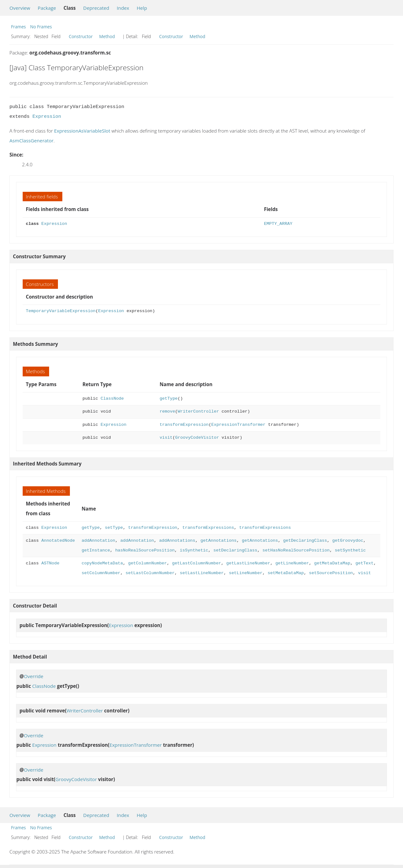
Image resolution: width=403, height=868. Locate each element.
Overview (20, 8)
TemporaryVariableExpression (61, 311)
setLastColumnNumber (150, 573)
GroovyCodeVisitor (197, 438)
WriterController (198, 411)
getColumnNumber (148, 563)
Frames (18, 27)
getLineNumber (292, 563)
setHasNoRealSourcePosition (296, 550)
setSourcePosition (331, 573)
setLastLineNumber (202, 573)
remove (167, 411)
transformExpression (184, 425)
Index (123, 8)
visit (166, 438)
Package (47, 8)
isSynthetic (194, 550)
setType (114, 528)
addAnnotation (98, 541)
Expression (47, 117)
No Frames (41, 27)
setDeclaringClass (235, 550)
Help (142, 8)
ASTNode (50, 563)
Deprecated (96, 8)
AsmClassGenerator (31, 140)
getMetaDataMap (332, 563)
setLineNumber (246, 573)
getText (364, 563)
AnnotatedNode (58, 541)
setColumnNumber (101, 573)
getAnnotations (219, 541)
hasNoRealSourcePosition (145, 550)
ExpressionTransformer (238, 425)
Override (34, 676)
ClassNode (112, 399)
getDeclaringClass (305, 541)
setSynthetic (350, 550)
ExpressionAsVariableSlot (82, 131)
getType (169, 399)
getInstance (96, 550)
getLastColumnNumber (196, 563)
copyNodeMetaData (102, 563)
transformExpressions (208, 528)
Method (107, 36)
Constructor (81, 36)
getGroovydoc (348, 541)
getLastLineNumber (248, 563)
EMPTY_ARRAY (278, 224)
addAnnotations (177, 541)
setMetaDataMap (286, 573)
